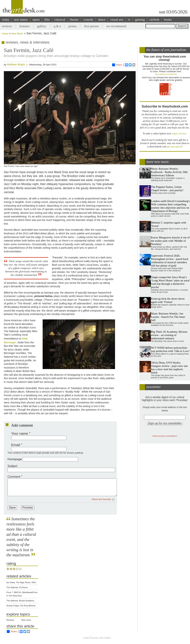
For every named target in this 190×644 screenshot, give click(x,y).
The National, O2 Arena (17, 587)
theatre (74, 19)
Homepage (15, 459)
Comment (14, 477)
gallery (42, 26)
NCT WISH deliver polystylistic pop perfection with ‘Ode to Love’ (170, 349)
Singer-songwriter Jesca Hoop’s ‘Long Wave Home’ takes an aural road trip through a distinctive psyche (170, 282)
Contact (87, 638)
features (25, 26)
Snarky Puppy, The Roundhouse (21, 606)
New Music (17, 34)
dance (102, 19)
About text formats (101, 499)
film (47, 19)
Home (5, 34)
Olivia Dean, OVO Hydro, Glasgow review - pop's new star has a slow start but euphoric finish (169, 367)
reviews (7, 26)
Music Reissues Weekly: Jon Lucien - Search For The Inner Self (168, 317)
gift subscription (174, 147)
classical (60, 19)
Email (16, 445)
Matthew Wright (16, 65)
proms (72, 26)
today (6, 19)
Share (117, 65)
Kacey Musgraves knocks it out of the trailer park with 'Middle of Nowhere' (170, 241)
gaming (140, 19)
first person (91, 26)
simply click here (179, 134)
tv (129, 19)
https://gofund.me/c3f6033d (166, 74)
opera (36, 19)
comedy (88, 19)
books (168, 19)
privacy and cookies (101, 638)
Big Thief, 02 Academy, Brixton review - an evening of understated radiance (169, 335)
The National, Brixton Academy (20, 601)
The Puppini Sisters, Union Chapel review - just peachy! (167, 188)
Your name (20, 433)
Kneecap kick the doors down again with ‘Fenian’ (168, 300)
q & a (57, 26)
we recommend (116, 26)
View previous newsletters (165, 436)
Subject (12, 466)
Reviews (10, 620)
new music (21, 19)
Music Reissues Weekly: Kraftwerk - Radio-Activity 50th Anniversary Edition (169, 172)
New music (26, 620)
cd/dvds (154, 19)
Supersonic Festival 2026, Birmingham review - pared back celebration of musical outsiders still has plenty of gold (170, 261)
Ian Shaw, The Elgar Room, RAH (21, 582)
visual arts (117, 19)
